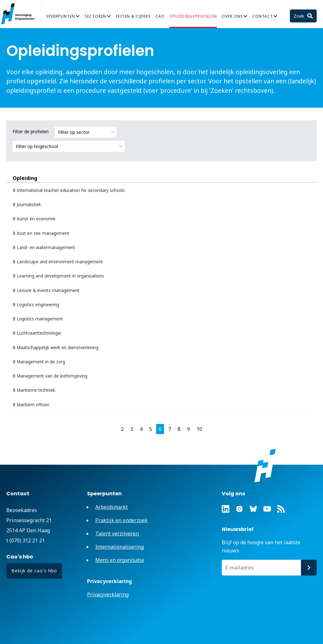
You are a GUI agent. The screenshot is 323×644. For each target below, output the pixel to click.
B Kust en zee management (41, 233)
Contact (263, 16)
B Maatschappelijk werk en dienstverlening (56, 348)
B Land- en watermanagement (44, 247)
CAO (160, 16)
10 (199, 429)
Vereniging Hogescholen (21, 14)
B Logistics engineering (36, 305)
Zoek (300, 16)
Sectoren (95, 16)
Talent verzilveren (117, 534)
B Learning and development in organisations (58, 276)
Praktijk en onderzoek (121, 520)
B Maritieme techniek (34, 390)
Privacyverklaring (108, 594)
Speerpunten (61, 16)
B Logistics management (38, 319)
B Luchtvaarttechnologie (37, 333)
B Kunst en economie (34, 219)
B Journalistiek (27, 205)
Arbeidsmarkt (112, 507)
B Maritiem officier (31, 405)
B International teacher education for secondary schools (69, 190)
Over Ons (232, 16)
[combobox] (86, 132)
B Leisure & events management (46, 290)
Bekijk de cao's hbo (34, 571)
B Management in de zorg (39, 362)
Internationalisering (120, 547)
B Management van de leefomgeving (50, 376)
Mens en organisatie (120, 560)
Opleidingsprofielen (193, 16)
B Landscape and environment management (58, 262)
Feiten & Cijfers (133, 16)
